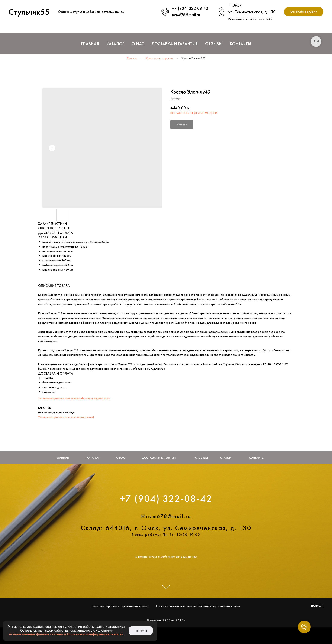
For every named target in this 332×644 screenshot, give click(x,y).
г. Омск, (236, 5)
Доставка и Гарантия (175, 44)
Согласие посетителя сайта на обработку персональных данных (198, 606)
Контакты (240, 44)
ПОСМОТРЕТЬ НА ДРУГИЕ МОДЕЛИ (194, 113)
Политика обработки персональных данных (120, 606)
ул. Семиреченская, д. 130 (252, 12)
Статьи (226, 458)
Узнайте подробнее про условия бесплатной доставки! (74, 398)
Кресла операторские (159, 58)
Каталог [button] (115, 44)
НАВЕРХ (317, 606)
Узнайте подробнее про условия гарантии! (66, 417)
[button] (304, 12)
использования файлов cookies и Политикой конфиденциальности (66, 634)
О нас (138, 44)
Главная (90, 44)
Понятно (141, 631)
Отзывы (214, 44)
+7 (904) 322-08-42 (190, 8)
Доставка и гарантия (159, 458)
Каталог (93, 458)
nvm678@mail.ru (186, 15)
